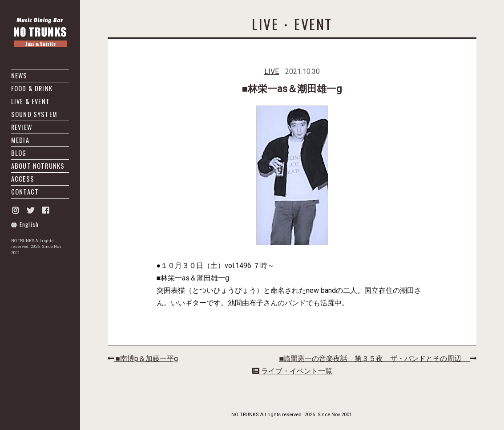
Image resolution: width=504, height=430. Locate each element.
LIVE (272, 71)
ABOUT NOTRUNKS (38, 166)
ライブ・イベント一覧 (292, 371)
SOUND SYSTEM (34, 114)
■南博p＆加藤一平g (143, 359)
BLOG (19, 153)
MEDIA (20, 140)
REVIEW (22, 127)
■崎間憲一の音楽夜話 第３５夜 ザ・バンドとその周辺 (378, 359)
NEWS (19, 75)
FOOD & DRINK (32, 88)
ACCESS (23, 179)
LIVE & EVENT (30, 101)
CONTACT (25, 192)
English (25, 225)
